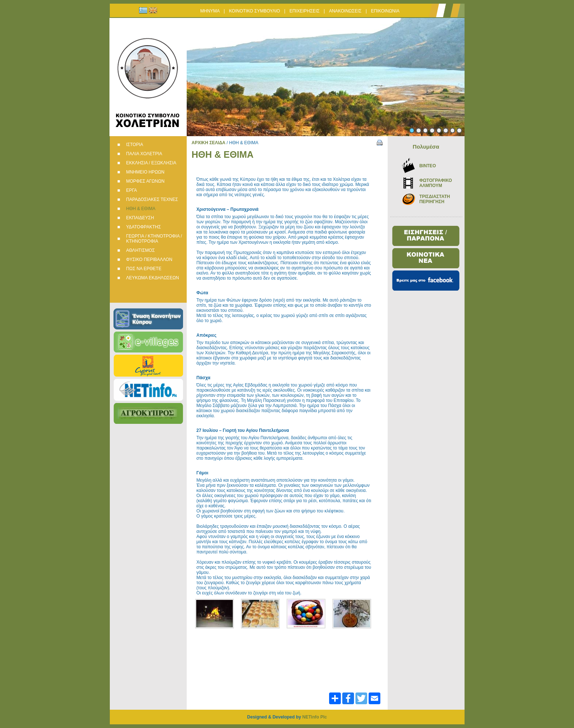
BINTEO (427, 166)
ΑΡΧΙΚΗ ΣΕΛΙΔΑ (208, 143)
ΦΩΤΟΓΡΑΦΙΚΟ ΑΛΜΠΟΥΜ (435, 183)
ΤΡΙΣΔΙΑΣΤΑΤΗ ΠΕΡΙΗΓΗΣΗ (435, 199)
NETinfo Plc (315, 717)
